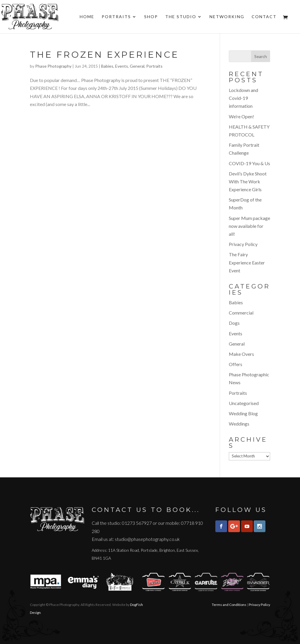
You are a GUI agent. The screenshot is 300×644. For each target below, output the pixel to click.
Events (122, 66)
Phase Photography (53, 66)
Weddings (239, 424)
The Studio (181, 17)
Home (87, 17)
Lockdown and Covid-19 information (243, 98)
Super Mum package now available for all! (249, 226)
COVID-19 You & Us (249, 163)
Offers (236, 364)
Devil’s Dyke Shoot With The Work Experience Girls (248, 181)
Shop (151, 17)
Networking (227, 17)
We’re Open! (241, 116)
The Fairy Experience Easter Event (247, 262)
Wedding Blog (243, 413)
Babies (107, 66)
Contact (264, 17)
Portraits (116, 17)
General (137, 66)
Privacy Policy (243, 244)
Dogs (234, 323)
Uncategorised (244, 403)
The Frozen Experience (104, 55)
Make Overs (241, 354)
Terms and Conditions (229, 605)
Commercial (241, 313)
